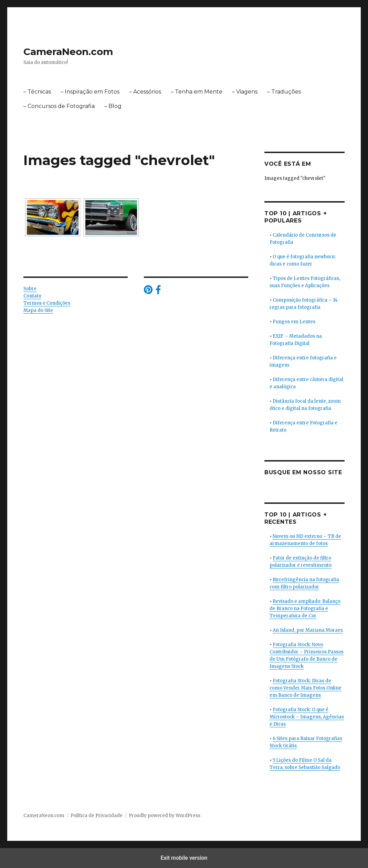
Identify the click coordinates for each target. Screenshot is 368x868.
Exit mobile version (184, 858)
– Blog (113, 106)
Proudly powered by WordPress (165, 816)
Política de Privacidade (97, 816)
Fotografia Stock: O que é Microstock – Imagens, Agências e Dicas (307, 717)
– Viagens (245, 92)
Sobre (30, 289)
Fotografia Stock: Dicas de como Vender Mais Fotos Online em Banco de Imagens (306, 688)
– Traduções (284, 92)
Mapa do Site (38, 310)
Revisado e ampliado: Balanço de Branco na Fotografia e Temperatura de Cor (305, 609)
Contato (32, 296)
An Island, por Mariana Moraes (308, 630)
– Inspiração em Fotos (90, 92)
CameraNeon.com (68, 52)
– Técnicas (37, 92)
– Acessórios (145, 92)
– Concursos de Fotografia (59, 106)
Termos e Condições (47, 303)
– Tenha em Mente (197, 92)
